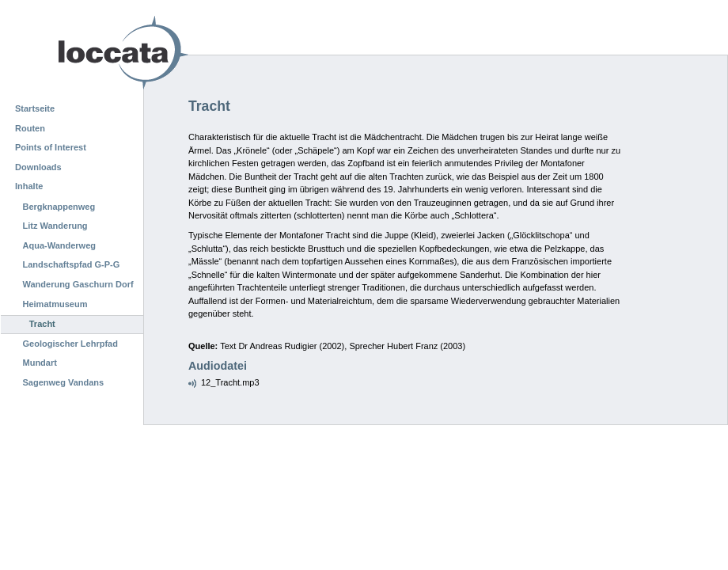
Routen (30, 128)
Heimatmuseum (55, 304)
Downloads (38, 167)
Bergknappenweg (59, 207)
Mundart (40, 363)
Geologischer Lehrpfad (70, 344)
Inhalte (29, 186)
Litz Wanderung (55, 226)
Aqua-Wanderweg (60, 245)
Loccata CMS (83, 53)
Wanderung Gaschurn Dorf (78, 284)
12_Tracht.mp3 (230, 382)
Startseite (35, 108)
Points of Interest (51, 147)
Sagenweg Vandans (64, 382)
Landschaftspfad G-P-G (72, 264)
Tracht (42, 324)
